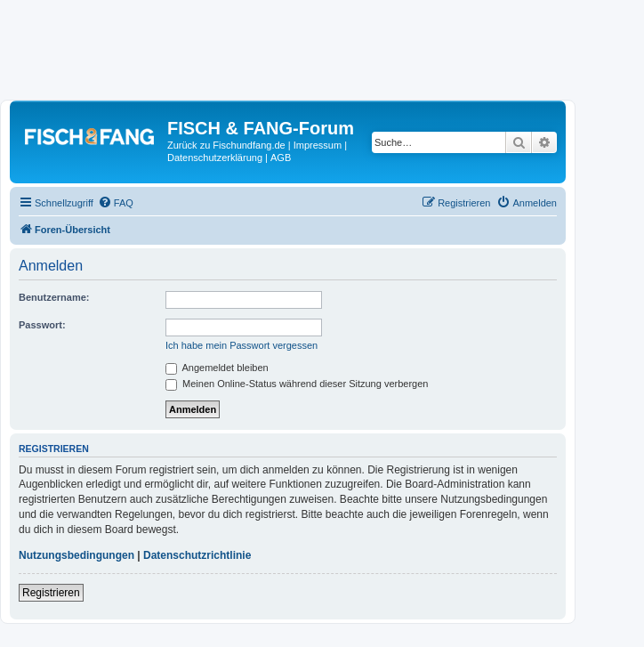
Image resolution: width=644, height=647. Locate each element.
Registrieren (51, 593)
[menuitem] (116, 203)
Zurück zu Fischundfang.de (226, 145)
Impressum (318, 145)
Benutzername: (54, 297)
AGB (281, 158)
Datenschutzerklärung (215, 158)
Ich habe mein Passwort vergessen (241, 345)
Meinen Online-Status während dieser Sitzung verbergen (297, 384)
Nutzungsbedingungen (76, 555)
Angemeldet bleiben (217, 368)
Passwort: (42, 325)
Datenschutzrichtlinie (197, 555)
